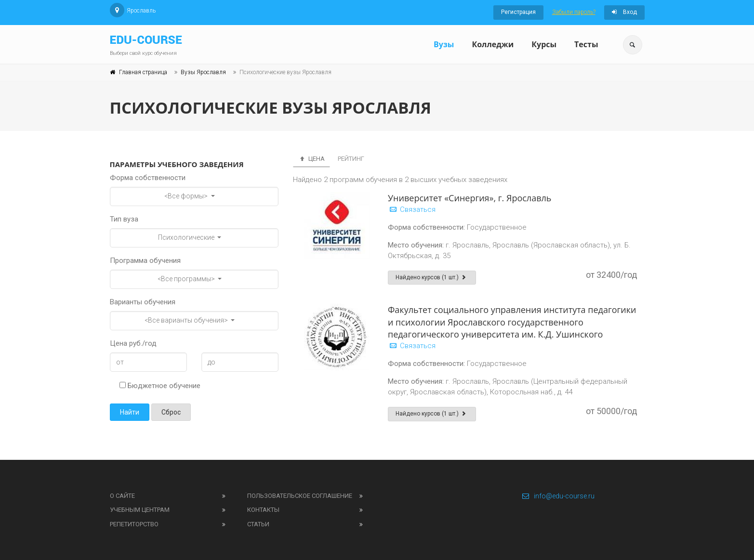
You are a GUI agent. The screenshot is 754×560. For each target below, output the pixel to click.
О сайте (122, 496)
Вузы (444, 44)
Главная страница (143, 72)
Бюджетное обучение (160, 386)
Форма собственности (148, 178)
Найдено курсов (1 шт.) (432, 277)
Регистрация (518, 12)
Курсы (544, 44)
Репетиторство (134, 524)
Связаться (412, 209)
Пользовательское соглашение (300, 496)
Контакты (263, 510)
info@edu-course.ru (558, 496)
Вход (624, 12)
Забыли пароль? (574, 12)
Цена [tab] (311, 159)
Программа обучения (145, 260)
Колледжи (493, 44)
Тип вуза (124, 219)
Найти (130, 412)
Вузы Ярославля (203, 72)
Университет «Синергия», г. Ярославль (470, 198)
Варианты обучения (143, 302)
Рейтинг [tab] (351, 159)
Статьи (258, 524)
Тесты (586, 44)
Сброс (171, 412)
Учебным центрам (140, 510)
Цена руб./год (133, 343)
